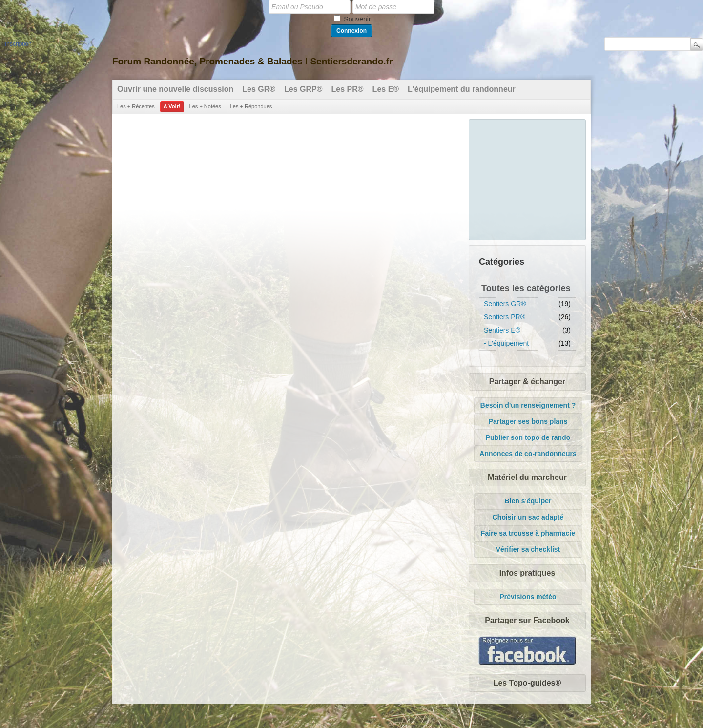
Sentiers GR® (505, 304)
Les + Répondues (251, 106)
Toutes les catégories (526, 288)
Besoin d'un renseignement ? (528, 405)
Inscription (18, 44)
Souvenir (357, 19)
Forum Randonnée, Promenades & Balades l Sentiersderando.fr (252, 61)
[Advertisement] (528, 178)
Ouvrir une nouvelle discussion (175, 89)
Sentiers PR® (505, 317)
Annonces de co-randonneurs (528, 454)
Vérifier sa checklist (528, 549)
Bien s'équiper (528, 501)
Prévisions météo (528, 597)
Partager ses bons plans (528, 421)
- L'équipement (506, 343)
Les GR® (259, 89)
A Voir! (172, 106)
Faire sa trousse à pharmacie (528, 533)
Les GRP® (303, 89)
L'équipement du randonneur (462, 89)
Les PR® (348, 89)
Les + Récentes (136, 106)
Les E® (386, 89)
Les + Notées (205, 106)
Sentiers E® (502, 330)
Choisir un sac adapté (528, 517)
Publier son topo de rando (528, 437)
